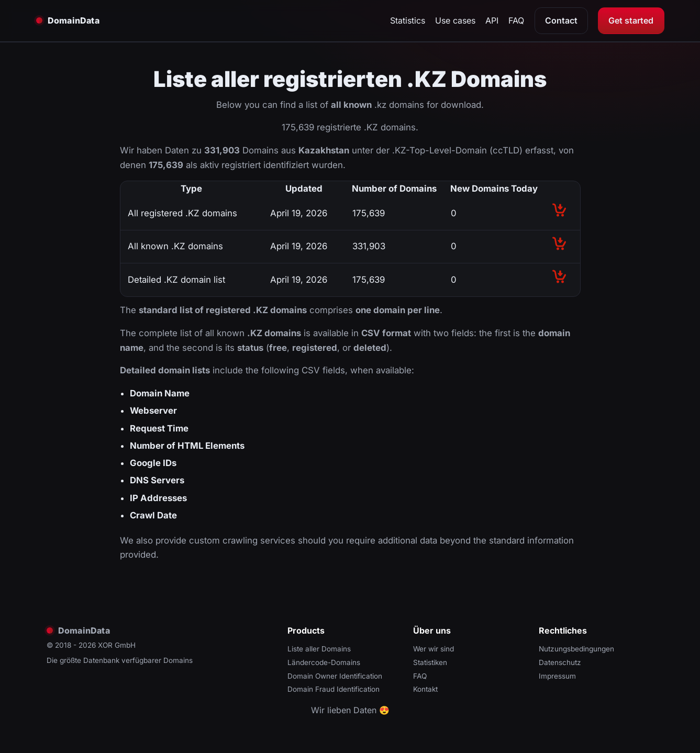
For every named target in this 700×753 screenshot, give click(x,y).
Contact (561, 20)
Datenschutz (560, 662)
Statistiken (430, 662)
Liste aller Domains (319, 649)
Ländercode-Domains (324, 662)
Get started (631, 20)
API (492, 20)
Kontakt (425, 689)
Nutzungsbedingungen (576, 649)
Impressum (557, 676)
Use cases (455, 20)
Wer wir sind (434, 649)
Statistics (408, 20)
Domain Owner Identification (335, 676)
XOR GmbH (117, 645)
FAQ (516, 20)
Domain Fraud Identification (334, 689)
